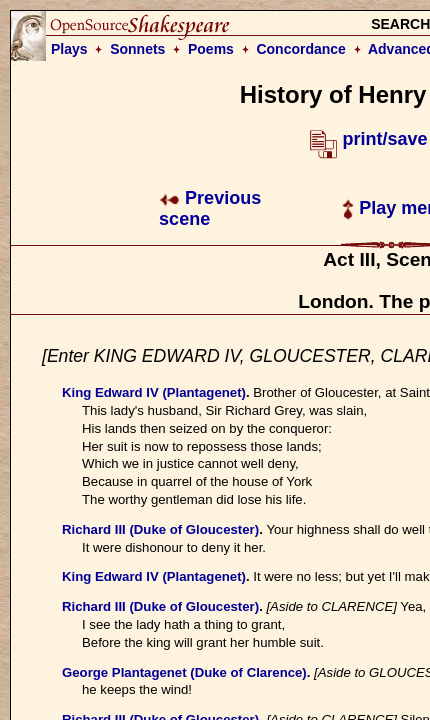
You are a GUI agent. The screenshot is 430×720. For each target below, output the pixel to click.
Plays (69, 49)
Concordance (300, 49)
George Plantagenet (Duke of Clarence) (184, 672)
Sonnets (137, 49)
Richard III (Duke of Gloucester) (160, 529)
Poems (211, 49)
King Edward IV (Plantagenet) (154, 392)
